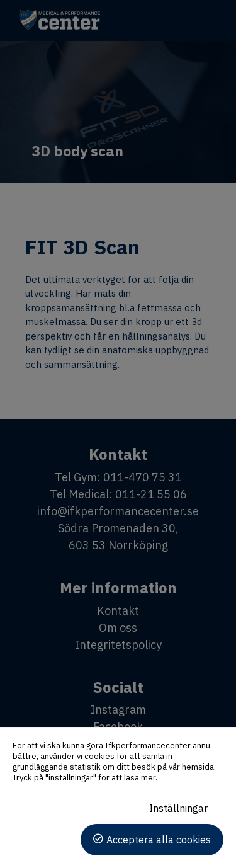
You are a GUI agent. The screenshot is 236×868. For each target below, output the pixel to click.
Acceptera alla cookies (159, 840)
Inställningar (178, 808)
